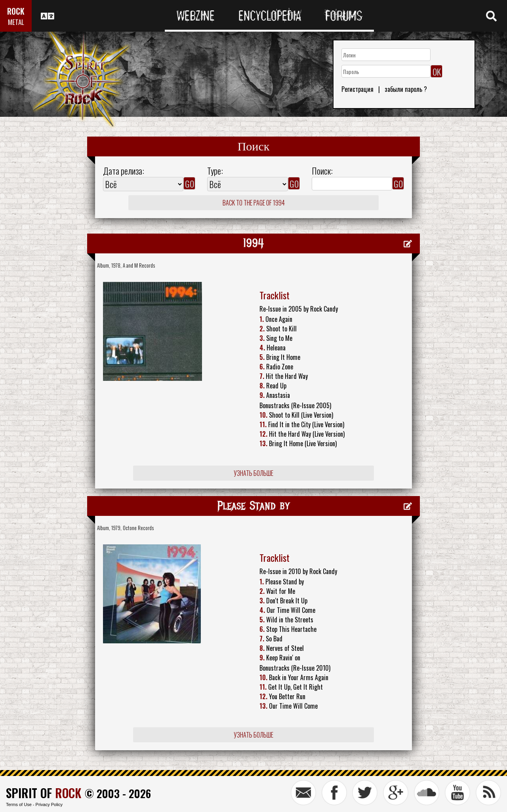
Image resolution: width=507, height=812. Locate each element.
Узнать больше (253, 473)
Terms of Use (19, 804)
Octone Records (138, 528)
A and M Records (139, 265)
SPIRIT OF (44, 793)
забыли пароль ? (406, 89)
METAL (16, 22)
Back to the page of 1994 (254, 203)
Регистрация (357, 89)
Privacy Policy (49, 804)
